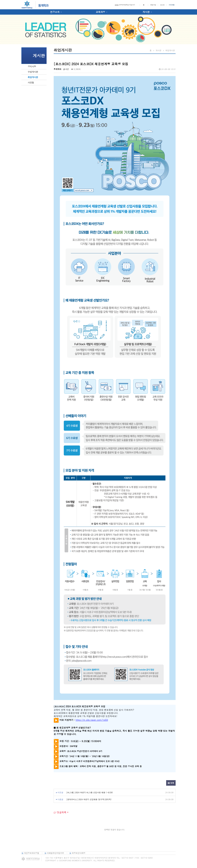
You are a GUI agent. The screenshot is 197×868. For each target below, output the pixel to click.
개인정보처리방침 (31, 853)
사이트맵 (172, 5)
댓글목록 (60, 812)
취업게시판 (33, 77)
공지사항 (32, 66)
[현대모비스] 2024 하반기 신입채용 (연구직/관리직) (89, 799)
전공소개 (55, 12)
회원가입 (153, 5)
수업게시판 (33, 72)
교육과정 (100, 12)
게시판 (146, 12)
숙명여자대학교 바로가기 (125, 5)
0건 (66, 69)
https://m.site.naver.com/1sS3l (92, 720)
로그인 (162, 5)
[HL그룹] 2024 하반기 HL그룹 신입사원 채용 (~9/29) (90, 792)
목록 (171, 783)
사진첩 (31, 82)
